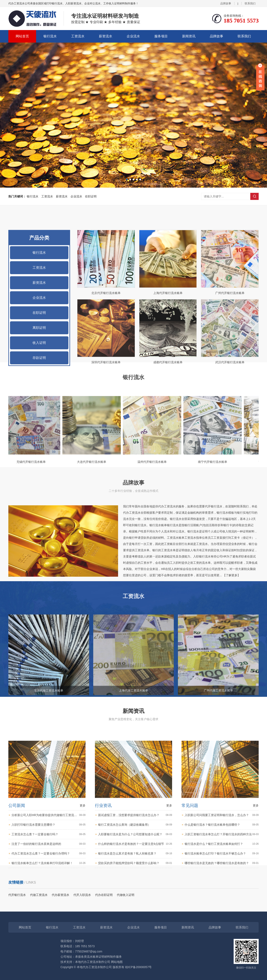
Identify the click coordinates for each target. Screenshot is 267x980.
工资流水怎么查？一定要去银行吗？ (48, 939)
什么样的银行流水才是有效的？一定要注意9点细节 (135, 949)
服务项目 (161, 36)
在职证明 (91, 196)
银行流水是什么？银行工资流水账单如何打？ (222, 949)
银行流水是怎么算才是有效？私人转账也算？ (135, 959)
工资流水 (78, 36)
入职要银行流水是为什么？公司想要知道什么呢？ (135, 939)
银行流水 (50, 36)
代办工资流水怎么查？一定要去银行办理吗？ (48, 959)
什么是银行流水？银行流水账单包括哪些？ (222, 930)
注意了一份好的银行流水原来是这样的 (48, 949)
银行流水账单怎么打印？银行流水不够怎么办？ (222, 959)
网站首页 (22, 36)
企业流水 (133, 36)
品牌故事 (226, 3)
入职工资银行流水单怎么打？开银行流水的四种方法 (222, 939)
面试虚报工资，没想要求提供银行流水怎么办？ (135, 920)
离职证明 (39, 440)
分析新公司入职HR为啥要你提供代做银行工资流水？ (48, 920)
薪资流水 (106, 36)
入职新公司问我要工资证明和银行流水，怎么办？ (222, 920)
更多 (83, 911)
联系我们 (250, 3)
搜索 (254, 196)
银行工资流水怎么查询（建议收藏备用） (135, 930)
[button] (127, 179)
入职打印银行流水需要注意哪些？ (48, 930)
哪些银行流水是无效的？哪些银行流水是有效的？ (222, 968)
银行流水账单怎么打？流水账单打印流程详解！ (48, 968)
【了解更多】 (232, 635)
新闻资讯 (189, 36)
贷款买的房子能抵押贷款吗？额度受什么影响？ (135, 968)
